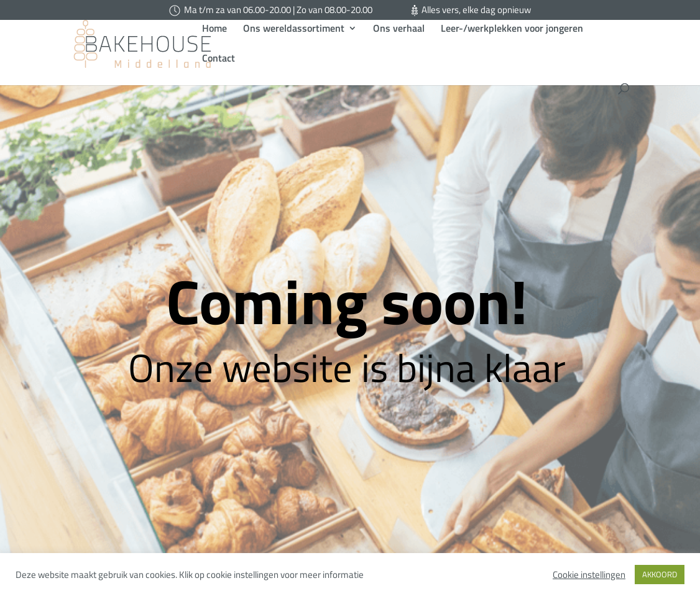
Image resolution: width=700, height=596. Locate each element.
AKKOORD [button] (660, 574)
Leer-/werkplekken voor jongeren (512, 47)
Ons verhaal (399, 47)
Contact (219, 77)
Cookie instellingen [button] (589, 575)
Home (214, 47)
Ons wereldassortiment (294, 47)
